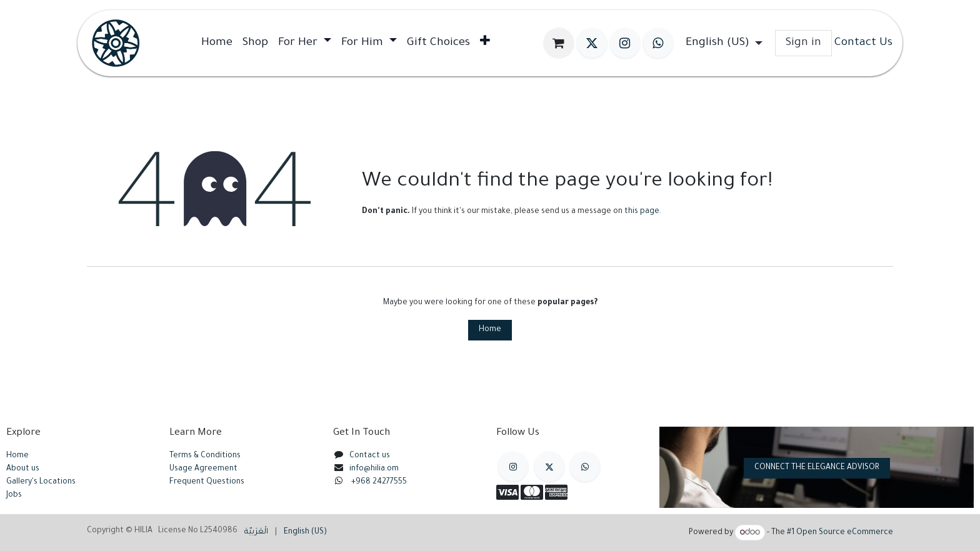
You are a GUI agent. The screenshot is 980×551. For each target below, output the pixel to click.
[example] (585, 467)
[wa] (658, 43)
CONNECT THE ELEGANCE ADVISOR (817, 468)
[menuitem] (217, 43)
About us (23, 469)
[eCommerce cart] (559, 43)
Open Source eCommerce (845, 534)
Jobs (14, 495)
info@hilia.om (374, 469)
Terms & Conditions (205, 456)
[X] (592, 43)
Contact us (370, 456)
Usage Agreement (203, 469)
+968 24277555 (379, 482)
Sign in (803, 43)
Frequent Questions (208, 482)
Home (490, 330)
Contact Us (863, 43)
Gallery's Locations (41, 482)
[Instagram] (625, 43)
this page (642, 212)
